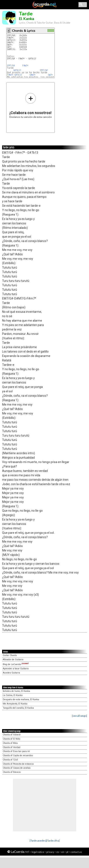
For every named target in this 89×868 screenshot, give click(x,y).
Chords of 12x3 (10, 760)
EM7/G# (11, 66)
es (58, 852)
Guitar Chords (10, 655)
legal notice (38, 852)
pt (67, 852)
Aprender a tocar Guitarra (16, 669)
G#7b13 (17, 70)
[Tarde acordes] (38, 841)
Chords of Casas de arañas (17, 768)
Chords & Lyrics (24, 31)
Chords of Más (10, 743)
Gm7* (50, 75)
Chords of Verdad (12, 747)
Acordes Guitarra (11, 673)
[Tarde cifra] (53, 841)
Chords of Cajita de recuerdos (18, 756)
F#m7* (25, 66)
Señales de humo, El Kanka (16, 691)
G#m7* (33, 75)
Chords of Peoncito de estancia (18, 764)
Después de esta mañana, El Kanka (21, 700)
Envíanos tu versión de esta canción (31, 106)
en (63, 852)
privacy (50, 852)
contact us (76, 852)
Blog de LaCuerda (16, 664)
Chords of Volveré (12, 735)
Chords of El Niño (11, 739)
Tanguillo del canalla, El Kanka (18, 708)
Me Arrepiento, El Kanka (15, 704)
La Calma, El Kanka (13, 695)
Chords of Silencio (12, 772)
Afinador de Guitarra (13, 660)
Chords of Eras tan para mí (16, 751)
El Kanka (27, 19)
